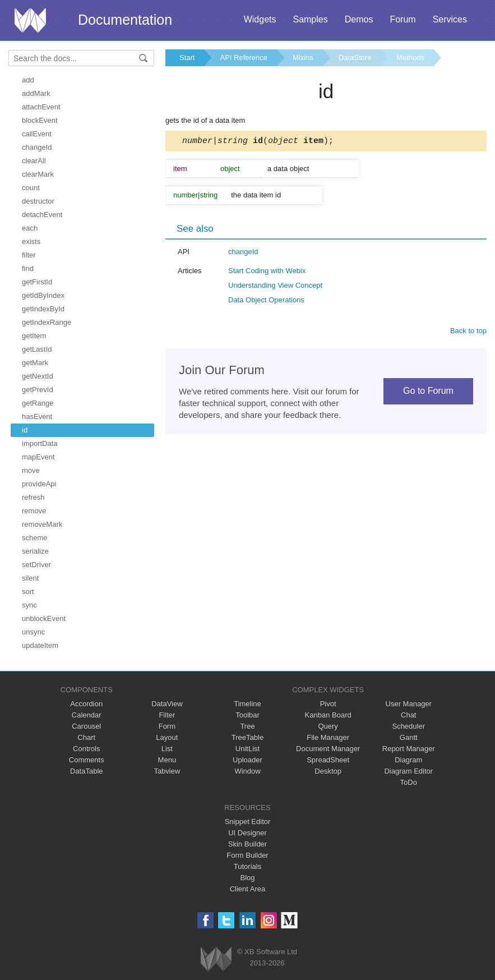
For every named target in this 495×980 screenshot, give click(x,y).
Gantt (409, 737)
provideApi (39, 484)
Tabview (167, 771)
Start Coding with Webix (267, 272)
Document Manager (328, 749)
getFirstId (37, 282)
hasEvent (37, 417)
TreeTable (247, 737)
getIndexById (43, 309)
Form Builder (247, 855)
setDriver (36, 565)
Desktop (328, 771)
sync (29, 605)
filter (29, 255)
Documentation (125, 20)
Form (167, 726)
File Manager (328, 737)
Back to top (468, 332)
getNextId (38, 376)
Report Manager (409, 749)
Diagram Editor (408, 771)
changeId (37, 147)
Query (328, 726)
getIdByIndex (43, 295)
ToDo (409, 782)
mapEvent (38, 457)
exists (31, 241)
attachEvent (41, 107)
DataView (167, 704)
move (31, 470)
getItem (34, 336)
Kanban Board (328, 715)
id (25, 430)
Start (187, 57)
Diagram (408, 760)
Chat (408, 715)
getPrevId (38, 390)
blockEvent (40, 120)
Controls (86, 749)
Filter (167, 715)
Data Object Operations (266, 302)
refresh (33, 497)
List (167, 749)
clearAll (34, 161)
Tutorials (247, 866)
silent (30, 578)
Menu (167, 760)
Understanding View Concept (275, 287)
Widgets (260, 19)
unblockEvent (44, 618)
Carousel (86, 726)
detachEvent (42, 215)
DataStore (355, 57)
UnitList (247, 749)
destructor (38, 201)
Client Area (248, 889)
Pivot (328, 704)
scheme (35, 538)
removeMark (42, 524)
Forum (403, 19)
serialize (35, 551)
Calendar (87, 715)
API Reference (244, 57)
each (30, 228)
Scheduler (408, 726)
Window (247, 771)
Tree (247, 726)
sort (28, 592)
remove (34, 511)
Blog (247, 878)
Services (450, 19)
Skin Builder (247, 844)
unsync (33, 632)
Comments (87, 760)
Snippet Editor (248, 822)
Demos (359, 19)
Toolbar (247, 715)
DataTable (87, 771)
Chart (86, 737)
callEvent (37, 134)
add (28, 80)
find (28, 268)
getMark (35, 363)
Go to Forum (428, 392)
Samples (310, 19)
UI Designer (247, 833)
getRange (38, 403)
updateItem (40, 645)
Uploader (247, 760)
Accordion (86, 704)
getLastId (37, 349)
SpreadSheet (328, 760)
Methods (410, 57)
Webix (216, 959)
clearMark (38, 174)
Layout (167, 737)
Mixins (303, 57)
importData (40, 443)
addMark (36, 93)
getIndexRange (47, 322)
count (31, 188)
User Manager (409, 704)
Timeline (247, 704)
